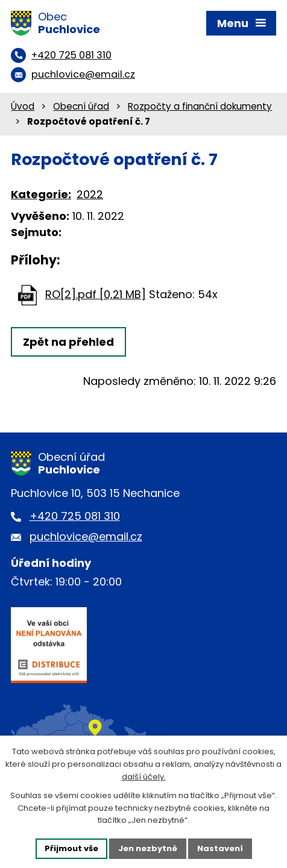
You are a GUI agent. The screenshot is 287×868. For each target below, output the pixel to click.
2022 (90, 194)
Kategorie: (41, 194)
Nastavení (220, 848)
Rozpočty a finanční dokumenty (200, 106)
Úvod (23, 106)
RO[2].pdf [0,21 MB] (96, 294)
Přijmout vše (71, 848)
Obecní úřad (81, 106)
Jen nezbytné (148, 848)
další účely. (144, 777)
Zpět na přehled (68, 342)
